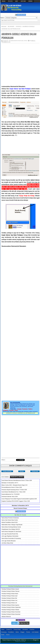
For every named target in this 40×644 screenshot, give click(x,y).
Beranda (22, 471)
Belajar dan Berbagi (20, 641)
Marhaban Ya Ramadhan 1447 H (10, 483)
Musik (3, 635)
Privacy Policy (17, 629)
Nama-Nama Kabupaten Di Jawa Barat (11, 532)
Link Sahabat (35, 632)
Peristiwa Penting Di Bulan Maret (10, 594)
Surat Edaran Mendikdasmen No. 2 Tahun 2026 (13, 492)
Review (28, 632)
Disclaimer (25, 629)
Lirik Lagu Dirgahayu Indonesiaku (10, 536)
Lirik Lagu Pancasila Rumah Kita (10, 534)
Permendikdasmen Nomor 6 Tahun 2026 (12, 487)
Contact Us (9, 629)
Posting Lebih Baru (7, 471)
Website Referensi (6, 617)
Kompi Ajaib (29, 640)
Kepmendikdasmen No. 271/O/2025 (11, 494)
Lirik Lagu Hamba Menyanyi (9, 541)
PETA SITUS (10, 1)
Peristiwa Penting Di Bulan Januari (10, 589)
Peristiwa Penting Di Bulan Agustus (10, 605)
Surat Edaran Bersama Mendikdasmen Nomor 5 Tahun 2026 (17, 480)
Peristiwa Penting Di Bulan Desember (11, 614)
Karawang (4, 632)
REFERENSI (30, 1)
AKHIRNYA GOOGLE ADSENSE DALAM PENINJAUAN (19, 36)
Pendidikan (11, 632)
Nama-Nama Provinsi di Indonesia (10, 518)
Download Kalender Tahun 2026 (10, 497)
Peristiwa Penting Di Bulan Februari (10, 591)
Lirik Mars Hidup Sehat (7, 543)
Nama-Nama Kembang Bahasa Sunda (11, 527)
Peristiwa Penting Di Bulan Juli (9, 603)
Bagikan (22, 460)
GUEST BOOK (23, 1)
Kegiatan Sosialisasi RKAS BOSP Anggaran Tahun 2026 (16, 501)
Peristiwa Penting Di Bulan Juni (9, 600)
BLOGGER (21, 41)
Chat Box (32, 629)
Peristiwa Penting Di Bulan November (11, 612)
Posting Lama (35, 471)
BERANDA (4, 1)
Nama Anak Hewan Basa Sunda (10, 520)
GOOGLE (26, 41)
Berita (17, 632)
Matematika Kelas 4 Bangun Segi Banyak (12, 525)
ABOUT (17, 1)
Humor (8, 635)
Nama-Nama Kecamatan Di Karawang (11, 538)
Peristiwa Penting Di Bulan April (9, 596)
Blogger (22, 632)
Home (3, 629)
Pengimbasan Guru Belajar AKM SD (11, 529)
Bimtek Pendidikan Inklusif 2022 (10, 522)
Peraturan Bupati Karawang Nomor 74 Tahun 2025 (14, 490)
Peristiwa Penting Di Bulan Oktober (10, 610)
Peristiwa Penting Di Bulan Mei (9, 598)
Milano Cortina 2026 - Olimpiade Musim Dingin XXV (15, 485)
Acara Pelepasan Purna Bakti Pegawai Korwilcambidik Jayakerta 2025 (19, 499)
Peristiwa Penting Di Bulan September (11, 607)
